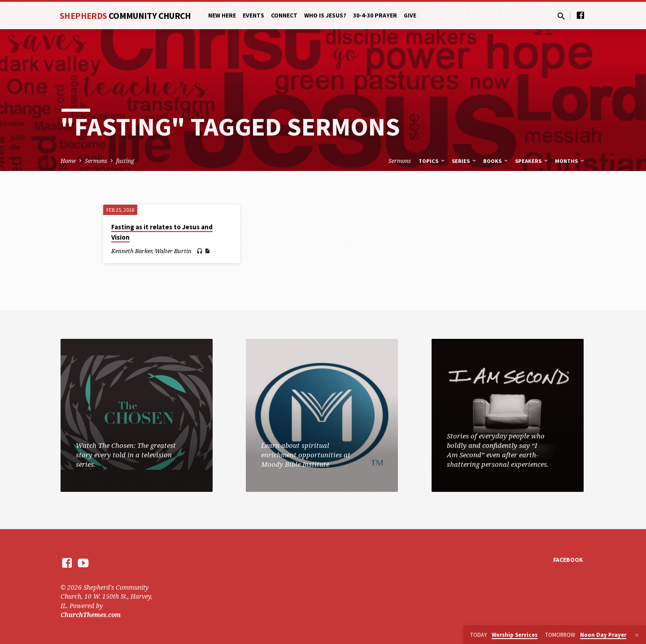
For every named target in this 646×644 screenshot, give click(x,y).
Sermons (96, 161)
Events (253, 15)
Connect (284, 15)
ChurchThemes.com (91, 615)
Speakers (532, 161)
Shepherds (125, 15)
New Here (222, 15)
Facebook (568, 560)
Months (570, 161)
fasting (125, 161)
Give (410, 15)
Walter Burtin (173, 251)
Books (496, 161)
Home (68, 161)
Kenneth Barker (132, 251)
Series (465, 161)
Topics (432, 161)
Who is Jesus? (325, 15)
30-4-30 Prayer (375, 15)
